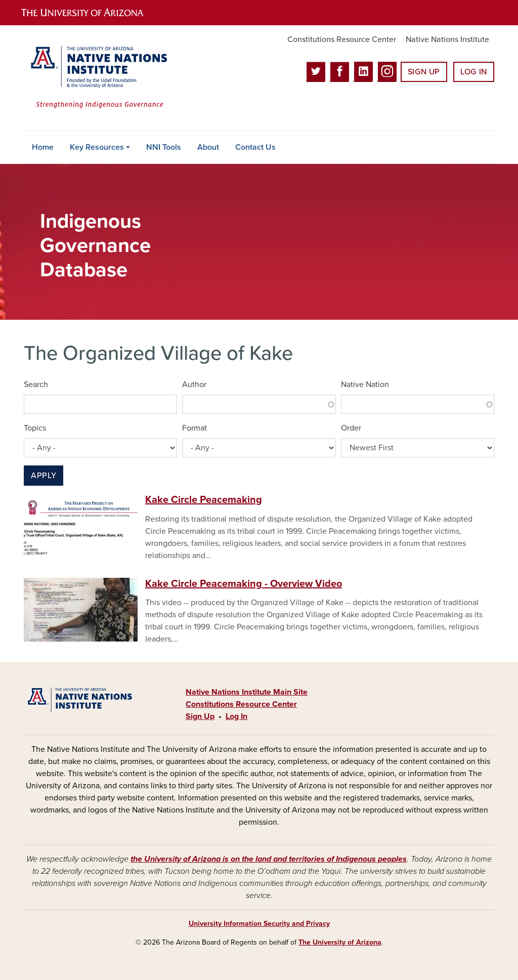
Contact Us (255, 147)
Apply (44, 476)
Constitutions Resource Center (342, 39)
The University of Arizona (340, 942)
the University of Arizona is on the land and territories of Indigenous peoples (269, 859)
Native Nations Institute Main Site (247, 692)
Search (36, 385)
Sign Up (424, 72)
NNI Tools (164, 147)
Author (194, 385)
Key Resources (97, 147)
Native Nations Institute (447, 39)
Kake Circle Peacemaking (204, 500)
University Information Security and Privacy (259, 924)
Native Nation (365, 385)
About (208, 147)
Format (195, 428)
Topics (35, 428)
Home (43, 147)
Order (351, 428)
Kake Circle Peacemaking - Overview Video (244, 584)
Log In (474, 72)
